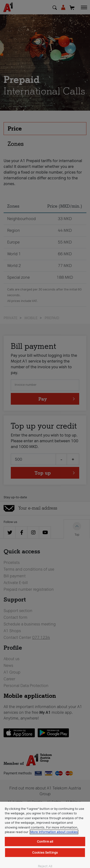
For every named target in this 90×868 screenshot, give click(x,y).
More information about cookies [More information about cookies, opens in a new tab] (54, 832)
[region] (45, 835)
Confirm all (45, 842)
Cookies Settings (45, 853)
